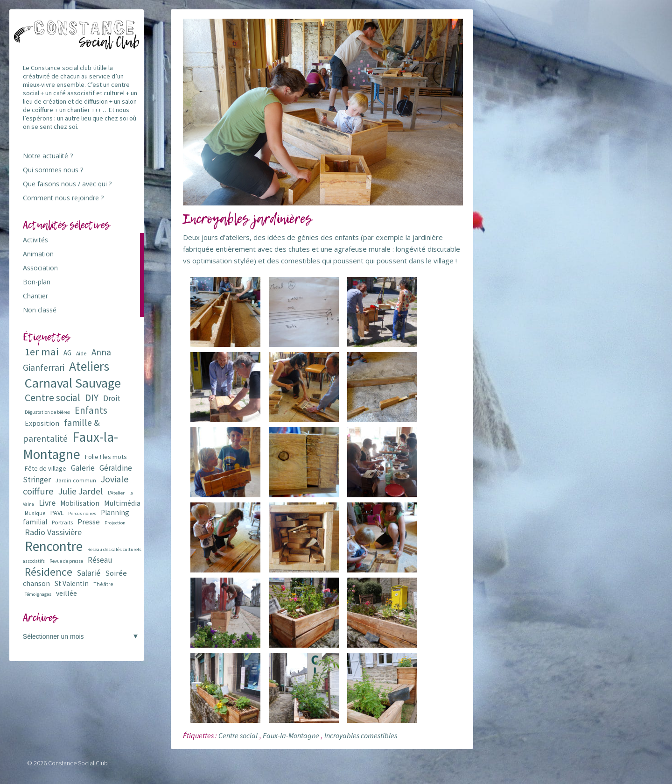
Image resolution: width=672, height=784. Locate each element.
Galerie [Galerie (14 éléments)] (83, 468)
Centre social (238, 735)
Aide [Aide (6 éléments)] (81, 353)
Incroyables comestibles (361, 735)
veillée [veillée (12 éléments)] (66, 593)
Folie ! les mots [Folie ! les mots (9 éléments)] (106, 457)
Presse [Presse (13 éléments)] (89, 522)
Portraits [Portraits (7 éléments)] (62, 522)
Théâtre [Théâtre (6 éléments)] (103, 584)
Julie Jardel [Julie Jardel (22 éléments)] (81, 491)
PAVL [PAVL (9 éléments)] (57, 513)
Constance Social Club (78, 763)
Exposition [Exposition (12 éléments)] (42, 423)
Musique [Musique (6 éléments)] (35, 513)
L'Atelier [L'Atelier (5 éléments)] (116, 493)
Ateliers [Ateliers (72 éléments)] (89, 366)
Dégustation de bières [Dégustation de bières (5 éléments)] (47, 412)
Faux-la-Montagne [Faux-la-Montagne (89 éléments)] (70, 445)
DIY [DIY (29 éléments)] (92, 398)
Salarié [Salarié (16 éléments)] (89, 573)
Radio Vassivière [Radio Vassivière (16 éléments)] (53, 532)
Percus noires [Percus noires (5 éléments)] (82, 513)
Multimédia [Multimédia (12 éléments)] (122, 503)
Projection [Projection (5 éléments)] (115, 523)
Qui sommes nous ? (53, 170)
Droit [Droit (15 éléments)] (112, 398)
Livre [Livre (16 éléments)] (47, 503)
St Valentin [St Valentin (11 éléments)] (72, 583)
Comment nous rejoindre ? (63, 198)
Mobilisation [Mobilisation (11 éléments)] (80, 503)
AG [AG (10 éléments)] (67, 353)
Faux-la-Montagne (291, 735)
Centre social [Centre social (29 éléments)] (52, 398)
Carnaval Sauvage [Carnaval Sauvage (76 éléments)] (73, 383)
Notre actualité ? (48, 156)
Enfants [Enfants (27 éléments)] (91, 410)
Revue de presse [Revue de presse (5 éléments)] (66, 561)
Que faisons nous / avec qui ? (67, 184)
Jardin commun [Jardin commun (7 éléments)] (76, 480)
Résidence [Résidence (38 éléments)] (49, 572)
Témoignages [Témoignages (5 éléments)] (38, 594)
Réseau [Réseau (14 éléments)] (100, 560)
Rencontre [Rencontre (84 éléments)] (54, 546)
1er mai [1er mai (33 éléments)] (42, 352)
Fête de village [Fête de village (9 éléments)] (45, 468)
